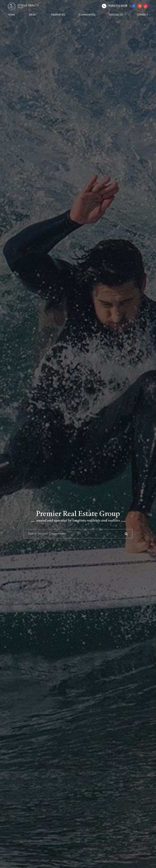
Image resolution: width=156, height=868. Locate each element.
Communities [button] (87, 15)
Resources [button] (116, 15)
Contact (142, 15)
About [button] (33, 15)
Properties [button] (58, 15)
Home (11, 15)
